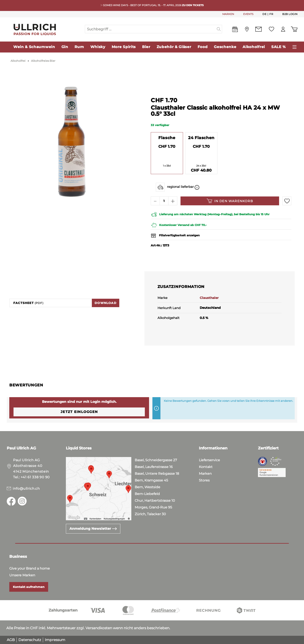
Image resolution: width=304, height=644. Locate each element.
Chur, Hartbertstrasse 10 (155, 501)
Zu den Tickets (193, 5)
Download (106, 303)
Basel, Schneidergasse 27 (156, 460)
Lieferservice (209, 460)
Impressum (55, 640)
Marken (205, 474)
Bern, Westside (147, 487)
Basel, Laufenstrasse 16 (154, 467)
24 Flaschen (201, 138)
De (264, 14)
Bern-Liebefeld (147, 494)
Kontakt (206, 467)
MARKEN (228, 14)
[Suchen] (219, 29)
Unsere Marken (22, 575)
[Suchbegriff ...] (150, 29)
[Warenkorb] (294, 29)
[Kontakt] (259, 29)
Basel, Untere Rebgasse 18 (157, 474)
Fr (271, 14)
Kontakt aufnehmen (29, 587)
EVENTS (248, 14)
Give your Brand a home (30, 568)
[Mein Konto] (283, 29)
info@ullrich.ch (26, 489)
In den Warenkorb (230, 201)
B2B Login (290, 14)
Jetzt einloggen (79, 412)
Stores (204, 480)
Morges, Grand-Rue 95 (153, 507)
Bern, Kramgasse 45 (151, 480)
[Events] (235, 30)
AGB (11, 640)
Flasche (167, 138)
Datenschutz (30, 640)
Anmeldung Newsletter (93, 529)
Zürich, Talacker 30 (150, 514)
